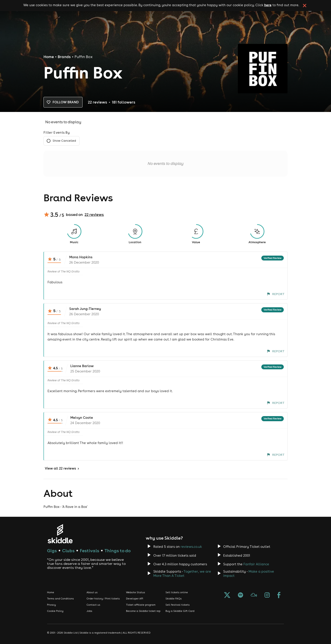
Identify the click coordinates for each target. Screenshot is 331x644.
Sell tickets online (177, 592)
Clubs (68, 551)
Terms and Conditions (60, 599)
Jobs (89, 611)
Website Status (136, 592)
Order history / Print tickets (103, 599)
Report (276, 294)
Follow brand (63, 102)
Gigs (52, 551)
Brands (64, 57)
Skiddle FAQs (174, 599)
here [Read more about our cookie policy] (268, 5)
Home (49, 57)
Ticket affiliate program (141, 605)
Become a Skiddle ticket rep (143, 611)
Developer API (135, 599)
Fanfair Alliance (256, 564)
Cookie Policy (55, 611)
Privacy (51, 605)
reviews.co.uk (191, 547)
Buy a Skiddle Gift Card (180, 611)
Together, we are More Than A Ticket (182, 574)
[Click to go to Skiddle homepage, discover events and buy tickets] (60, 534)
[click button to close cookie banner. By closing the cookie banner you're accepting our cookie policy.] (305, 6)
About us (92, 592)
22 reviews (94, 215)
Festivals (90, 551)
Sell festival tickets (178, 605)
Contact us (93, 605)
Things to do (118, 551)
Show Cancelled (62, 141)
